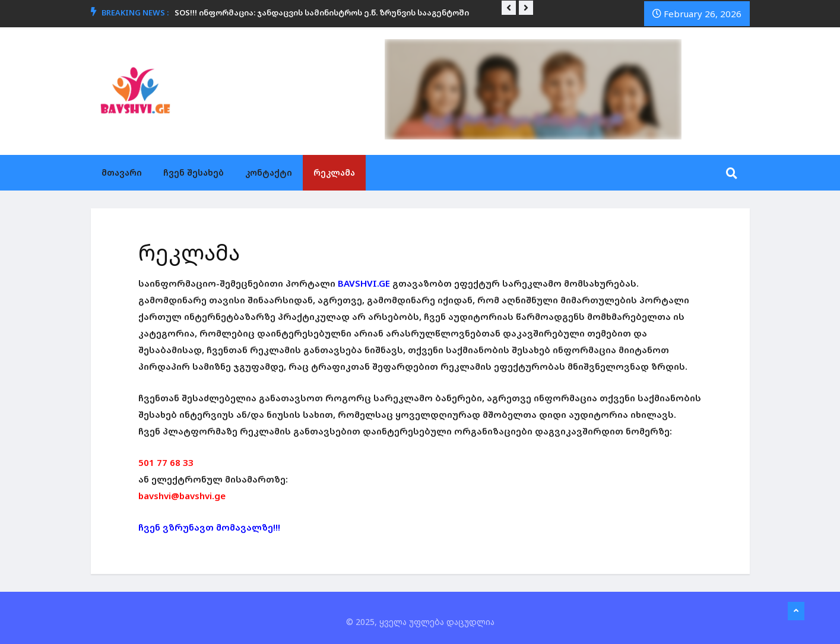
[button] (509, 8)
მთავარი (122, 172)
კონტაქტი (269, 172)
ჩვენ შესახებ (194, 172)
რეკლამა (334, 172)
